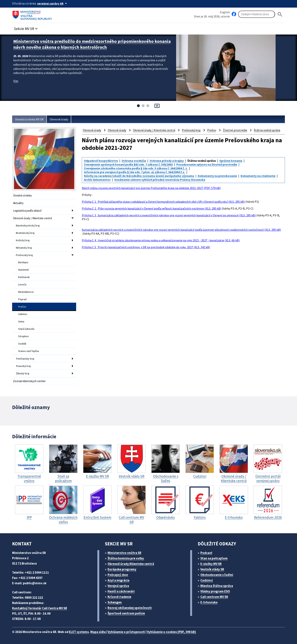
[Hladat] (280, 14)
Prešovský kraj (24, 255)
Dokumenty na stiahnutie (258, 176)
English (225, 12)
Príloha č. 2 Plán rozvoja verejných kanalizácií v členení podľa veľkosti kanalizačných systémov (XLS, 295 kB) (152, 208)
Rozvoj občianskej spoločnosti (130, 608)
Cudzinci (207, 580)
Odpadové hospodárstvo (101, 161)
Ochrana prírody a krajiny (167, 161)
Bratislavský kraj (25, 233)
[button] (26, 28)
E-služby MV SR (211, 564)
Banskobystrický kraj (28, 225)
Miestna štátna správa (217, 586)
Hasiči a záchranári (121, 591)
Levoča (22, 284)
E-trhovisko (209, 602)
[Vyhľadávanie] (257, 14)
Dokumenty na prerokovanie (217, 176)
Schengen (115, 602)
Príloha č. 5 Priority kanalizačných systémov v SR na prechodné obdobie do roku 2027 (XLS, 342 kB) (146, 247)
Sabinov (23, 314)
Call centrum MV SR (214, 597)
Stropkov (23, 336)
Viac (16, 81)
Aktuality (18, 203)
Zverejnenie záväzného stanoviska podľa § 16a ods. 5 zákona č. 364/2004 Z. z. (136, 168)
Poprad (22, 299)
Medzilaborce (26, 292)
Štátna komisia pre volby (126, 558)
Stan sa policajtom (214, 558)
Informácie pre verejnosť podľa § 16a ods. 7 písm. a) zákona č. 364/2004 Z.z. (134, 172)
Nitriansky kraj (24, 248)
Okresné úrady (59, 119)
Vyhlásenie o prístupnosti (126, 632)
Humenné (23, 270)
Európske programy (122, 569)
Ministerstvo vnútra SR (124, 553)
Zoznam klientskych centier (29, 381)
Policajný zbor (118, 575)
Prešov (22, 307)
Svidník (22, 344)
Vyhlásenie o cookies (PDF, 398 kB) (172, 632)
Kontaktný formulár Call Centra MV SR (40, 608)
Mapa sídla (98, 632)
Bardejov (23, 262)
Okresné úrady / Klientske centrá (32, 218)
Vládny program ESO (215, 591)
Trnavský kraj (23, 366)
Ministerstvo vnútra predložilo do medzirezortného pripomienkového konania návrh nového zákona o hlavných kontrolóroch (92, 44)
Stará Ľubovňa (26, 329)
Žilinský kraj (23, 373)
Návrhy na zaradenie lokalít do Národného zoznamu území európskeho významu (139, 176)
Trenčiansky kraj (25, 359)
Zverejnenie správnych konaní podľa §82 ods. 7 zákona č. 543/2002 (128, 164)
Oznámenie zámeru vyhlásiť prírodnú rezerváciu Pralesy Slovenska (160, 180)
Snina (21, 321)
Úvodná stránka (22, 195)
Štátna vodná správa (267, 130)
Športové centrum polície (126, 613)
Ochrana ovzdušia (134, 161)
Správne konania (231, 161)
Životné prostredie (235, 130)
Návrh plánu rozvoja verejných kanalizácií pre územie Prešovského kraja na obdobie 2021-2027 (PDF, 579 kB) (151, 188)
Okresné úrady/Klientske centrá (131, 564)
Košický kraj (23, 240)
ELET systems (79, 632)
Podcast (206, 553)
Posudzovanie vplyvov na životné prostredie (207, 164)
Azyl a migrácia (118, 580)
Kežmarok (24, 277)
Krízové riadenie (119, 597)
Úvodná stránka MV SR (29, 119)
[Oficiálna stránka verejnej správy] (53, 3)
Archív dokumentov (97, 180)
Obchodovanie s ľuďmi (217, 575)
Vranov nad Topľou (29, 351)
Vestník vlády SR (212, 569)
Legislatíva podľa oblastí (27, 211)
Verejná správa (118, 586)
